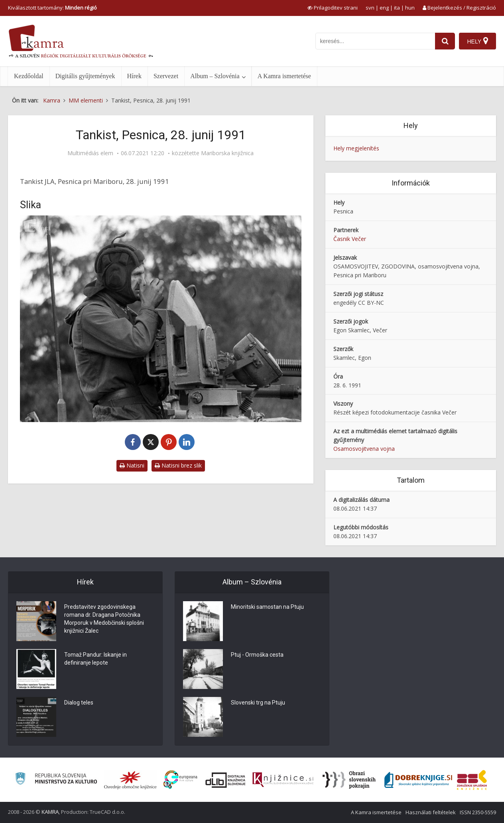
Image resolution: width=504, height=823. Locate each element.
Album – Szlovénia (215, 76)
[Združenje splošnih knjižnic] (472, 780)
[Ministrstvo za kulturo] (56, 780)
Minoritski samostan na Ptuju (267, 607)
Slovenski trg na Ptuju (258, 703)
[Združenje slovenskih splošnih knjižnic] (283, 780)
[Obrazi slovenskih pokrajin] (349, 780)
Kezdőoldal (29, 76)
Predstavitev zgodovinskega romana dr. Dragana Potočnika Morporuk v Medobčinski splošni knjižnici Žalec (104, 619)
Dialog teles (79, 703)
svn (370, 8)
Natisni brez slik (178, 465)
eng (384, 8)
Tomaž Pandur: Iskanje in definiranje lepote (95, 659)
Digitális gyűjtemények (85, 76)
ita (397, 8)
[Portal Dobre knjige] (418, 780)
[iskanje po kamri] (375, 41)
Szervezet (166, 76)
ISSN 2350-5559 (478, 812)
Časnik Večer (350, 239)
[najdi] (445, 41)
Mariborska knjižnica (227, 153)
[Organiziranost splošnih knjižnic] (130, 780)
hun (410, 8)
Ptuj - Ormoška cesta (257, 655)
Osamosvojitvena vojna (364, 449)
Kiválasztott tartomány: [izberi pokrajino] (52, 8)
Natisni (132, 465)
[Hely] (477, 41)
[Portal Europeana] (180, 780)
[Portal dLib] (226, 780)
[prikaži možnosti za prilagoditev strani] (333, 8)
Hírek (134, 76)
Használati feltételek (431, 812)
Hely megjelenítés (356, 148)
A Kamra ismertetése (284, 76)
